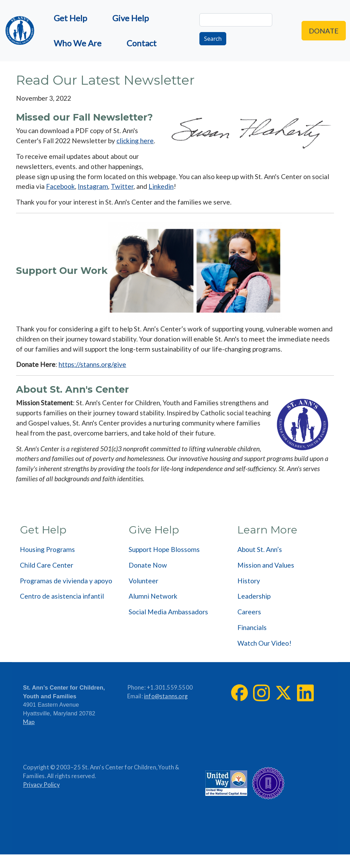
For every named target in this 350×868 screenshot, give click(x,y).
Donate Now (148, 565)
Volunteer (143, 581)
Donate (324, 31)
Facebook (60, 186)
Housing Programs (47, 549)
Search (213, 39)
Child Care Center (47, 565)
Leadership (254, 596)
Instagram (93, 186)
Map (29, 722)
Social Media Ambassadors (168, 612)
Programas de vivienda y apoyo (66, 581)
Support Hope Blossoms (164, 549)
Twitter (122, 186)
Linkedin (161, 186)
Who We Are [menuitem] (78, 43)
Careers (249, 612)
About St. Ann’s (260, 549)
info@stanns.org (166, 696)
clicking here (135, 141)
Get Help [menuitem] (70, 18)
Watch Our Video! (264, 643)
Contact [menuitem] (142, 43)
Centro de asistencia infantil (62, 596)
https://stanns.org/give (92, 364)
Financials (252, 627)
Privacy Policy (41, 785)
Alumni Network (153, 596)
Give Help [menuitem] (131, 18)
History (249, 581)
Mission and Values (266, 565)
